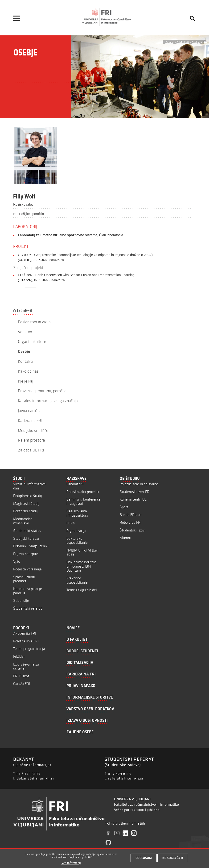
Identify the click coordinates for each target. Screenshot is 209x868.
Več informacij (71, 863)
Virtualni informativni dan (30, 486)
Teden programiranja (29, 649)
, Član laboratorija (71, 235)
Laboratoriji (75, 484)
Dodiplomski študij (28, 496)
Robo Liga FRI (131, 522)
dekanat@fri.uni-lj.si (35, 778)
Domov (169, 42)
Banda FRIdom (131, 515)
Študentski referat (28, 608)
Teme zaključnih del (82, 590)
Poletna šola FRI (26, 641)
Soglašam (144, 858)
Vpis (16, 562)
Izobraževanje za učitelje (26, 666)
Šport (124, 507)
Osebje (196, 42)
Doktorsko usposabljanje (77, 541)
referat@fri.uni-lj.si (126, 778)
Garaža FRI (22, 684)
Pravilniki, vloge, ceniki (31, 546)
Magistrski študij (26, 504)
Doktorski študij (25, 511)
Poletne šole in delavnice (139, 484)
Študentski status (27, 531)
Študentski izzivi (133, 530)
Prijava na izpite (26, 554)
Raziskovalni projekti (83, 492)
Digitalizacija (76, 531)
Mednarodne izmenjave (23, 521)
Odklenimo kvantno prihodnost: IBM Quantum (82, 566)
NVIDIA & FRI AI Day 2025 (82, 552)
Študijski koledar (26, 538)
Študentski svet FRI (135, 492)
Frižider (19, 656)
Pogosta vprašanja (27, 569)
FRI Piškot (21, 676)
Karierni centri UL (133, 499)
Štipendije (21, 600)
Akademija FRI (25, 633)
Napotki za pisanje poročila (28, 591)
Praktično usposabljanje (77, 580)
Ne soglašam (173, 858)
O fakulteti (183, 42)
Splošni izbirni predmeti (24, 579)
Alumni (125, 538)
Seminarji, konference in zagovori (83, 501)
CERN (71, 523)
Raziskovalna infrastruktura (77, 513)
